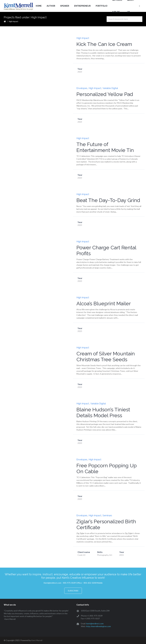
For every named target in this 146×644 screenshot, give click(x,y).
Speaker (65, 6)
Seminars (107, 515)
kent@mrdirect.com (95, 624)
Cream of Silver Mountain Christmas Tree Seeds (106, 356)
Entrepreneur (82, 6)
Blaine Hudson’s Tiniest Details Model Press (103, 412)
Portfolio (102, 6)
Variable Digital (110, 88)
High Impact (83, 38)
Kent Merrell (37, 640)
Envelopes (82, 88)
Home (39, 6)
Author (51, 6)
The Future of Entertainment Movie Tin (105, 147)
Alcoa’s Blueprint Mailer (104, 303)
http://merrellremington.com (98, 626)
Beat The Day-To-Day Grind (108, 200)
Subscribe (73, 591)
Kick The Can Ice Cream (104, 44)
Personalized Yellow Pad (105, 94)
